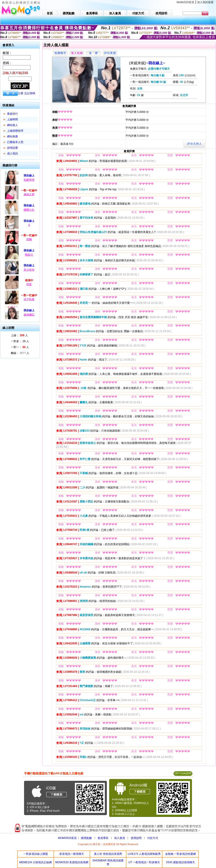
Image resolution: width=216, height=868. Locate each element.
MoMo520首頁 (185, 2)
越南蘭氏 (29, 315)
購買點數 (86, 838)
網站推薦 (12, 136)
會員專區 (103, 838)
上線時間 (12, 119)
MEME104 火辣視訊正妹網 (36, 862)
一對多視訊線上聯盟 (36, 854)
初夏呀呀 (29, 180)
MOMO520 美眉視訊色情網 (72, 862)
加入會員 (120, 838)
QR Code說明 (183, 773)
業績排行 (12, 114)
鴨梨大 (29, 255)
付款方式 (153, 838)
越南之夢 (29, 194)
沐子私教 (29, 299)
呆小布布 (29, 270)
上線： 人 (19, 335)
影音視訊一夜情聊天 (72, 854)
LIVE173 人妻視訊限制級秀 (144, 854)
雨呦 (29, 239)
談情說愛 (12, 148)
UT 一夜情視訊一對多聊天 (144, 862)
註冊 (21, 93)
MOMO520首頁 (67, 838)
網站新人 (12, 125)
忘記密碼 (30, 93)
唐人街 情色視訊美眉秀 (108, 854)
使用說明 (136, 838)
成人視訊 (12, 153)
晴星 (29, 284)
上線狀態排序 (15, 131)
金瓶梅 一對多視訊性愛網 (180, 854)
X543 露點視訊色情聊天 (180, 862)
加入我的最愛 (205, 2)
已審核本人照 (15, 142)
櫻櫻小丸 (29, 210)
